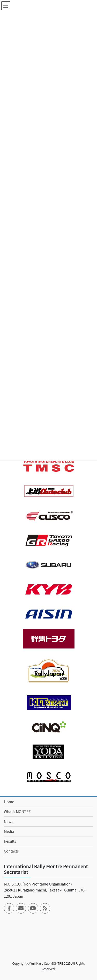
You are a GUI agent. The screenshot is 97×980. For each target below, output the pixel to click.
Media (9, 831)
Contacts (11, 851)
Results (10, 841)
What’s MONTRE (17, 812)
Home (9, 802)
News (9, 821)
